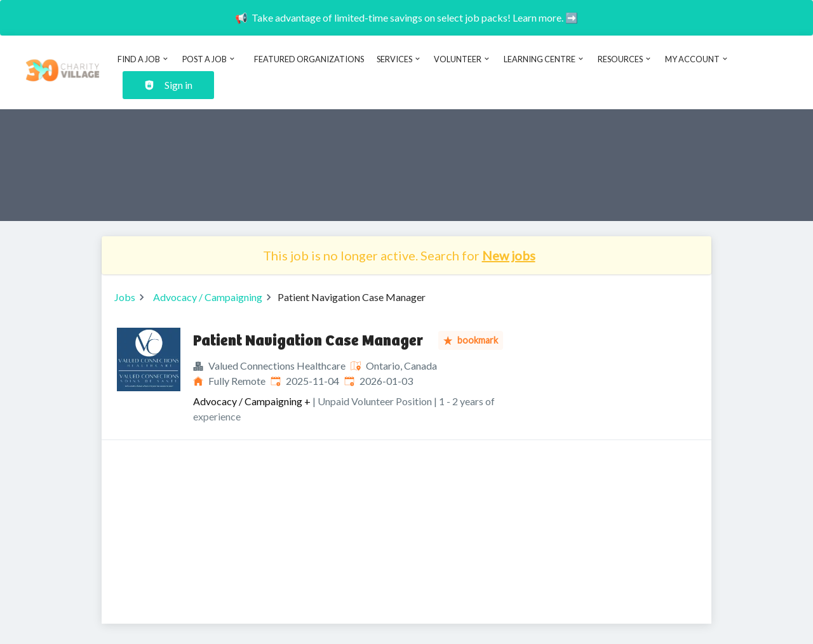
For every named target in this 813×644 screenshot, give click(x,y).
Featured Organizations (309, 59)
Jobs (125, 297)
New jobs (509, 255)
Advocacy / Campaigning (208, 297)
